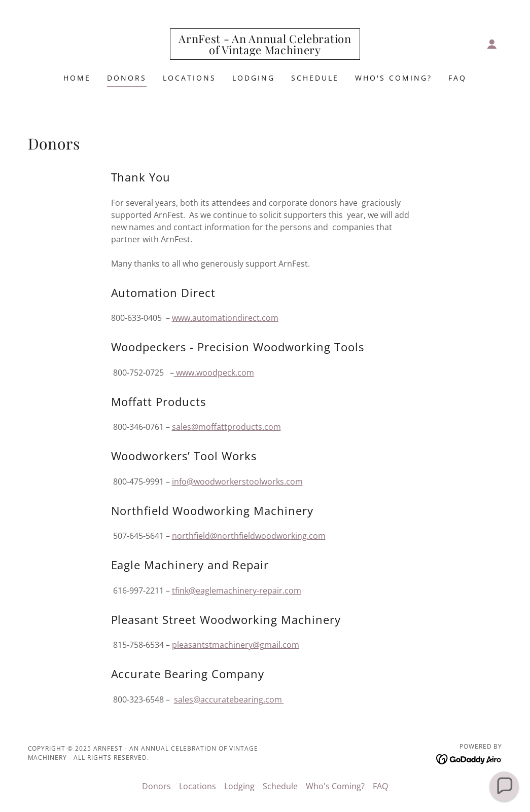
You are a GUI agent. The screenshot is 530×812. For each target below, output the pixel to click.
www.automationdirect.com (225, 318)
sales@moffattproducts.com (226, 427)
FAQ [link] (457, 78)
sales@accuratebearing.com (229, 699)
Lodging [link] (254, 78)
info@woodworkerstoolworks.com (237, 482)
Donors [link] (127, 78)
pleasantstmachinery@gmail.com (236, 645)
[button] (492, 44)
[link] (265, 51)
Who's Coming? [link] (394, 78)
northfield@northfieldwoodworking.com (249, 536)
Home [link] (77, 78)
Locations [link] (189, 78)
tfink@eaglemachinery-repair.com (237, 590)
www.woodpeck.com (214, 373)
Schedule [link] (315, 78)
